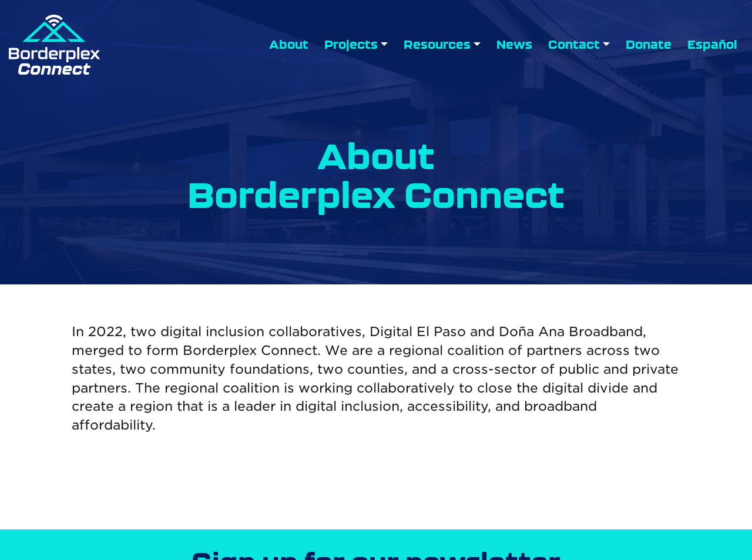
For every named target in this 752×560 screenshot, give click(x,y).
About (289, 45)
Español (712, 45)
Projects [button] (351, 45)
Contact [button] (574, 45)
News (514, 45)
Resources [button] (437, 45)
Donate (649, 45)
